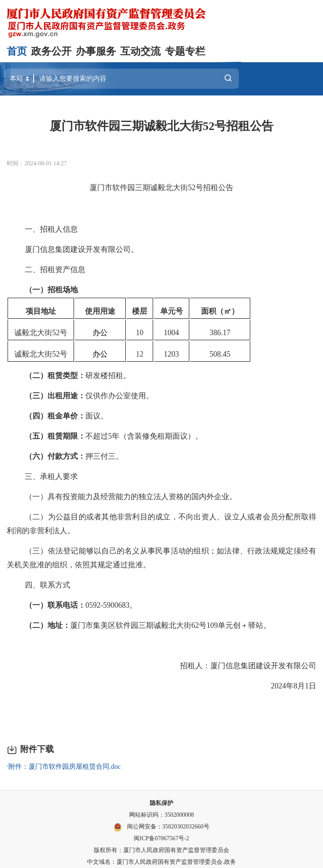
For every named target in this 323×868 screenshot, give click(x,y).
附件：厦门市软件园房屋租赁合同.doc (65, 766)
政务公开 (51, 51)
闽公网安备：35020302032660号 (168, 827)
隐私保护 (161, 803)
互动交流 (140, 51)
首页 (17, 51)
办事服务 (96, 51)
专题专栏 (185, 51)
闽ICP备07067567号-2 (161, 838)
